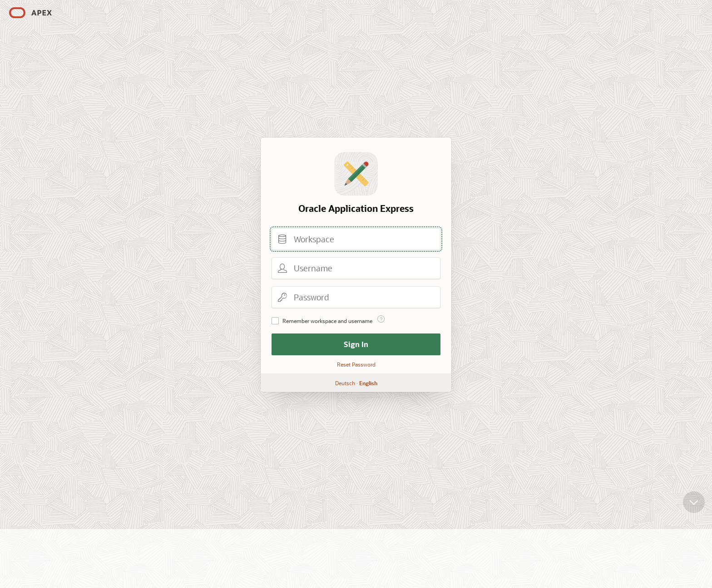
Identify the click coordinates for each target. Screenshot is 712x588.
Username (282, 268)
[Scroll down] (694, 503)
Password (282, 297)
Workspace (282, 239)
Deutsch (345, 383)
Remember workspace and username (327, 321)
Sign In (356, 344)
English (368, 383)
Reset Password (356, 364)
